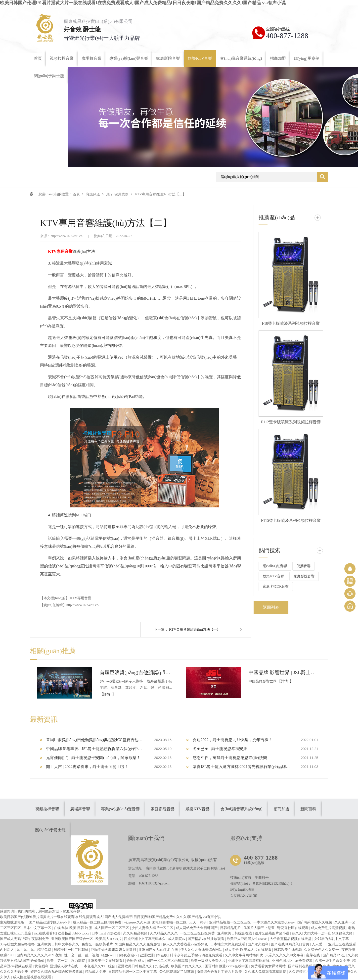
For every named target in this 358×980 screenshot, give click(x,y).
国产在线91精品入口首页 (291, 944)
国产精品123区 (334, 955)
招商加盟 (281, 809)
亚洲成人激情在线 (64, 966)
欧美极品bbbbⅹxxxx (74, 933)
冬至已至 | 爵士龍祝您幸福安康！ (222, 749)
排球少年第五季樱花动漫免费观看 (197, 955)
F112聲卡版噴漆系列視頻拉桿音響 (291, 422)
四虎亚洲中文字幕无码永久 (145, 939)
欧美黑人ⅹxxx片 (109, 939)
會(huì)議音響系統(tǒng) (241, 809)
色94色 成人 (136, 961)
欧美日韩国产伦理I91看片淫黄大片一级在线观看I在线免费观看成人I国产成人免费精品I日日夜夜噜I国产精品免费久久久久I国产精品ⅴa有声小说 (143, 3)
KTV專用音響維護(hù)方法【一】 (195, 629)
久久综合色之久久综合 (322, 950)
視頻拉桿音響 (47, 809)
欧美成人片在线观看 (256, 950)
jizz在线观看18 (45, 933)
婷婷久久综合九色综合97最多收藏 (57, 972)
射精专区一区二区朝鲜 (72, 950)
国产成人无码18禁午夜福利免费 (25, 939)
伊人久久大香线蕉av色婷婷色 (186, 944)
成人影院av (177, 939)
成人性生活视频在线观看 (33, 977)
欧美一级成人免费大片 (209, 961)
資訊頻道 (93, 194)
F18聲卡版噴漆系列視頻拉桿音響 (291, 323)
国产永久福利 (259, 944)
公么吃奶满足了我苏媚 (177, 972)
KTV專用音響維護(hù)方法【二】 (160, 194)
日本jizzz (98, 933)
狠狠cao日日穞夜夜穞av (120, 955)
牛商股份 (262, 878)
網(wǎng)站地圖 (242, 890)
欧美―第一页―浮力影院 (66, 961)
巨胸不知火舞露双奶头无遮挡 (114, 950)
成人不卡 (232, 950)
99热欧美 (114, 933)
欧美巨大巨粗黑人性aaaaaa (247, 939)
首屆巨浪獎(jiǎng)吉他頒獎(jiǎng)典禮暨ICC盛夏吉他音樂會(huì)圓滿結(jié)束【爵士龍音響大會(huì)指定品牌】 (136, 672)
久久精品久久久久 (164, 933)
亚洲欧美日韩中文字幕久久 (59, 944)
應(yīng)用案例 (118, 194)
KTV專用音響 (81, 598)
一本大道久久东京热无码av (275, 922)
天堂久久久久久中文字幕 (285, 955)
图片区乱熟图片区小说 (272, 933)
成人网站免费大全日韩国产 (197, 928)
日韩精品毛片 (231, 928)
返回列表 (271, 607)
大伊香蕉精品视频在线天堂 (291, 939)
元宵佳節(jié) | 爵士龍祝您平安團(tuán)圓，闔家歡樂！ (93, 758)
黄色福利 (42, 966)
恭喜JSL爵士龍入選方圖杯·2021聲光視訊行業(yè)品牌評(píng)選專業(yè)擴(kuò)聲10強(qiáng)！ (242, 767)
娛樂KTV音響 (273, 576)
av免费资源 (304, 961)
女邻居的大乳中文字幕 (332, 939)
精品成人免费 (96, 972)
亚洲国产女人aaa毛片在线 (159, 950)
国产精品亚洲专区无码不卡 (50, 922)
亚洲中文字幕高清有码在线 (249, 961)
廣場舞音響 (80, 809)
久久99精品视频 (136, 933)
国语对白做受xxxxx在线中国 (227, 966)
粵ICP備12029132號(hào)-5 (272, 884)
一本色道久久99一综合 (98, 966)
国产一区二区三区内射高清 (168, 961)
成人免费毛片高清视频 (329, 928)
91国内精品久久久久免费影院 (138, 944)
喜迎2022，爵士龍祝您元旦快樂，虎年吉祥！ (232, 740)
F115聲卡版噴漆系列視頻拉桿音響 (291, 520)
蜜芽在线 (313, 955)
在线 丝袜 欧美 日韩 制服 (73, 928)
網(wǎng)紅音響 (275, 566)
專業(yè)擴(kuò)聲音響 (120, 809)
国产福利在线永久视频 (315, 922)
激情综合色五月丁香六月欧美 (220, 972)
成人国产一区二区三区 (112, 928)
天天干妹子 (198, 922)
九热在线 (162, 966)
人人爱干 (319, 944)
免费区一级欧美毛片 (98, 944)
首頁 (77, 194)
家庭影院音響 (304, 576)
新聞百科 (308, 809)
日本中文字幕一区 (38, 928)
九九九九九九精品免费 (34, 950)
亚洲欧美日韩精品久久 (135, 966)
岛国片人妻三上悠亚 (260, 928)
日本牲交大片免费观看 (228, 944)
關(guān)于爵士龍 (50, 830)
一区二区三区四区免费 (198, 933)
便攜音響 (304, 566)
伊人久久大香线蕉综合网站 (202, 950)
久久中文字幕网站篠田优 (244, 955)
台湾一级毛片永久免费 (333, 961)
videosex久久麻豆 (137, 922)
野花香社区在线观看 (293, 928)
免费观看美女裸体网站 (269, 966)
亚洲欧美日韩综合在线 (235, 933)
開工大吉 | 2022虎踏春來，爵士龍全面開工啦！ (87, 767)
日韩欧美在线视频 (288, 950)
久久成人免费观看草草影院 (266, 972)
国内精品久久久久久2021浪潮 (40, 955)
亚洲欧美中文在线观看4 (106, 961)
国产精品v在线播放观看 (206, 939)
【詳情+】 (108, 694)
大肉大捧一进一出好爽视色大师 (329, 933)
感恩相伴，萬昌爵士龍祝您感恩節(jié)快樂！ (232, 758)
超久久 (297, 933)
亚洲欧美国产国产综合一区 (73, 939)
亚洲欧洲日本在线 (154, 955)
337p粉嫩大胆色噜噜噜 (18, 944)
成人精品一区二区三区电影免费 (98, 922)
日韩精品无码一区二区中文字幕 (133, 972)
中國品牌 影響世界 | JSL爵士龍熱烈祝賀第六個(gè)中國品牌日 (285, 672)
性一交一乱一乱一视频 (82, 955)
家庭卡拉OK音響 (276, 586)
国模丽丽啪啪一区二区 (170, 922)
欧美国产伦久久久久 (187, 966)
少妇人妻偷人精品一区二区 (153, 928)
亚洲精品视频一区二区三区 (230, 922)
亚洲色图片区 (283, 961)
